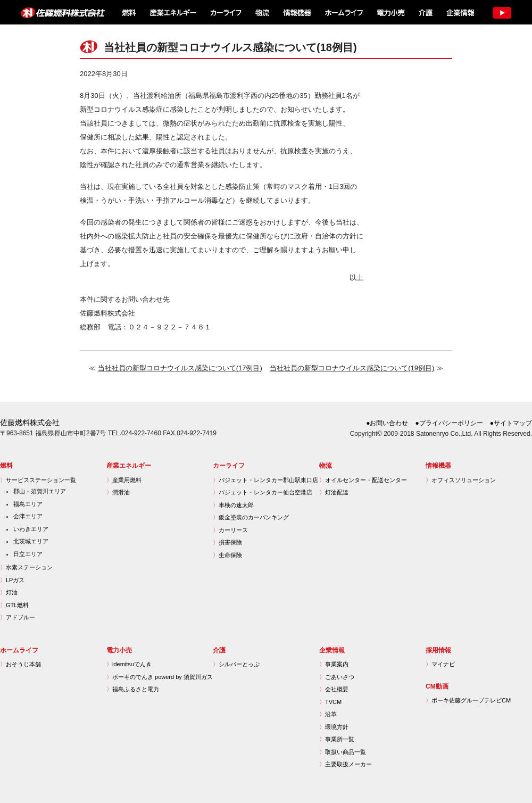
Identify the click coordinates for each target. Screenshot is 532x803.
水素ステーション (26, 567)
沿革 (328, 714)
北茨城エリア (31, 541)
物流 (262, 12)
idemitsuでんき (129, 664)
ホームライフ (343, 12)
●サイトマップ (511, 423)
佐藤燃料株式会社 (56, 12)
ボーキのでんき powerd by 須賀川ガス (160, 677)
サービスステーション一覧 (38, 480)
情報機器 (297, 12)
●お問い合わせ (387, 423)
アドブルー (18, 617)
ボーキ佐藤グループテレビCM (468, 700)
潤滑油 (118, 492)
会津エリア (28, 516)
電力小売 (390, 12)
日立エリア (28, 554)
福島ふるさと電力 (133, 689)
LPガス (12, 580)
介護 (425, 12)
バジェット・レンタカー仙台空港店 (263, 492)
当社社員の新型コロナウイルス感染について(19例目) (352, 368)
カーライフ (225, 12)
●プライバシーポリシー (449, 423)
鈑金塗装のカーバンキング (251, 517)
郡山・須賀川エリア (40, 491)
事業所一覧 (337, 739)
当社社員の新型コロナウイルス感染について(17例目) (180, 368)
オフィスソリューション (461, 480)
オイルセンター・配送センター (363, 480)
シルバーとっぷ (236, 664)
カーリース (230, 530)
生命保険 (227, 555)
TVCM (330, 702)
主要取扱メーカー (346, 764)
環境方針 (334, 727)
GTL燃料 (14, 605)
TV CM (501, 12)
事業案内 (334, 664)
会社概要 (334, 689)
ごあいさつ (337, 677)
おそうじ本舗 (20, 664)
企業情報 (459, 12)
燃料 (128, 12)
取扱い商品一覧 (343, 752)
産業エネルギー (173, 12)
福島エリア (28, 504)
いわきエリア (31, 529)
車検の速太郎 (233, 505)
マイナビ (440, 664)
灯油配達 (334, 492)
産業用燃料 (124, 480)
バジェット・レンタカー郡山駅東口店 (265, 480)
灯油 (9, 592)
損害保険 (227, 542)
